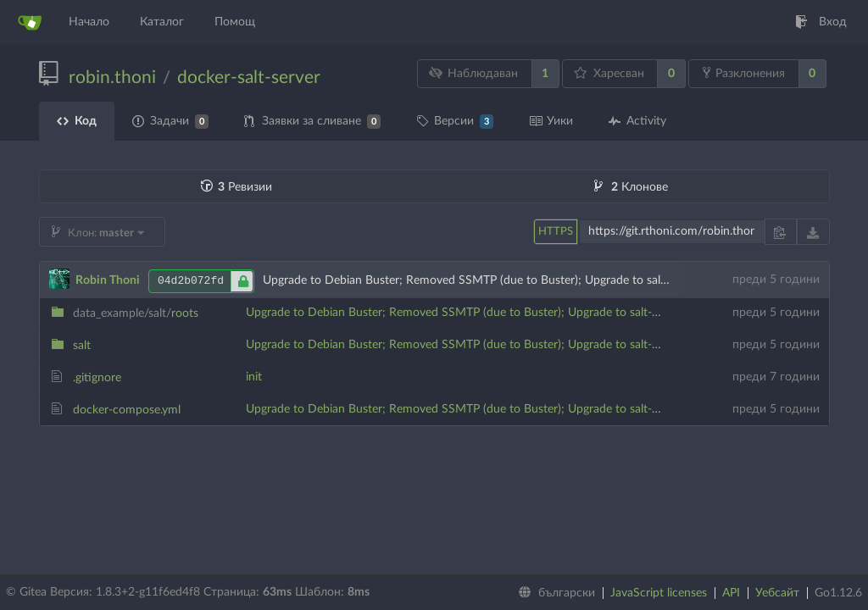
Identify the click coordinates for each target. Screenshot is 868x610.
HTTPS (556, 232)
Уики (551, 121)
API (731, 593)
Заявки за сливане (312, 122)
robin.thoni (112, 78)
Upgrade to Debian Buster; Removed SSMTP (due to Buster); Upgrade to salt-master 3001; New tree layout (527, 313)
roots (136, 313)
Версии (455, 122)
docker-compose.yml (127, 410)
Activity (637, 121)
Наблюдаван (473, 73)
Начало (89, 22)
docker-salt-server (249, 78)
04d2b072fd (206, 281)
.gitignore (97, 378)
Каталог (162, 22)
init (254, 377)
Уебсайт (777, 593)
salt (82, 346)
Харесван (609, 73)
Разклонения (744, 73)
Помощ (235, 22)
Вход (821, 22)
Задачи (170, 122)
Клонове (631, 187)
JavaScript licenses (659, 593)
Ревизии (236, 187)
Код (77, 121)
